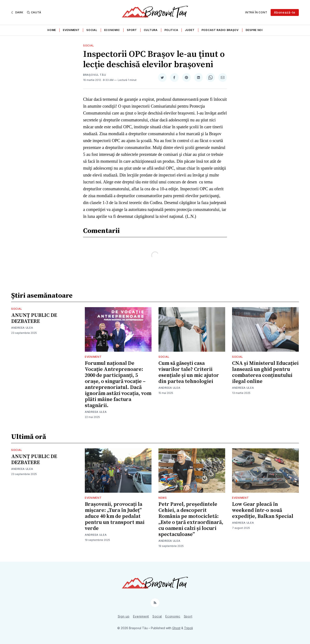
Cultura (151, 30)
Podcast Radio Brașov (220, 30)
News (163, 498)
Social (92, 30)
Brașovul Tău (95, 75)
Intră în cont (256, 12)
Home (52, 30)
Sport (132, 30)
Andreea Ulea (22, 328)
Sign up (124, 616)
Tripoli (188, 628)
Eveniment (71, 30)
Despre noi (254, 30)
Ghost (176, 628)
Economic (112, 30)
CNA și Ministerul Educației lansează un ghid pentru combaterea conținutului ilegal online (265, 372)
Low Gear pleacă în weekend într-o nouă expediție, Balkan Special (263, 510)
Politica (171, 30)
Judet (190, 30)
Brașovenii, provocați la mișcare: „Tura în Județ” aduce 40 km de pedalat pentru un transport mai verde (115, 516)
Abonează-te (285, 12)
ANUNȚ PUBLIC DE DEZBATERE (34, 318)
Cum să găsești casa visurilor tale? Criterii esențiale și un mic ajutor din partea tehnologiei (189, 372)
